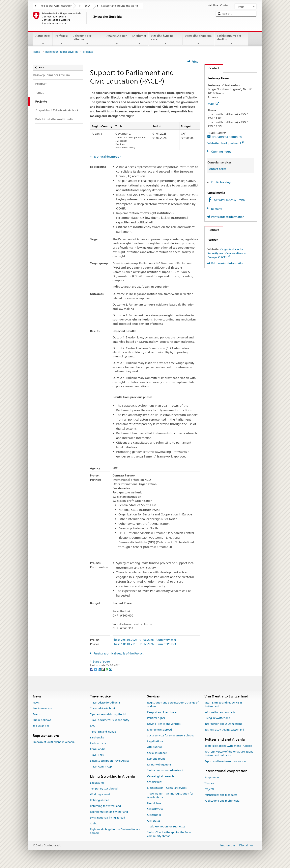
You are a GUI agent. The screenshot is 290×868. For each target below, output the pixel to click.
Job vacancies (41, 726)
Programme (212, 777)
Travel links (97, 755)
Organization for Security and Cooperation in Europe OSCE (227, 253)
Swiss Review (155, 809)
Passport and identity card (163, 712)
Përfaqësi (61, 40)
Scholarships (155, 782)
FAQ (93, 726)
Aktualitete (43, 40)
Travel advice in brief (103, 708)
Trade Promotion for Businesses (166, 827)
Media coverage (42, 708)
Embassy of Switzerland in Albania (54, 742)
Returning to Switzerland (105, 806)
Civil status (154, 821)
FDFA (87, 6)
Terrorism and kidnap (103, 732)
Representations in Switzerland (109, 812)
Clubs (93, 824)
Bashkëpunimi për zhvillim (231, 40)
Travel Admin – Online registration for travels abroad (170, 796)
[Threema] (103, 669)
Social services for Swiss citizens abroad (171, 736)
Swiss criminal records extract (165, 770)
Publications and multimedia (222, 801)
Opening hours (221, 152)
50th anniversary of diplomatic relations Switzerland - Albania (229, 754)
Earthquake (97, 738)
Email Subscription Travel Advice (110, 761)
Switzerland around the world (120, 6)
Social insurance (157, 753)
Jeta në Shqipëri (117, 40)
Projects (209, 789)
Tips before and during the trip (109, 714)
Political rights (156, 718)
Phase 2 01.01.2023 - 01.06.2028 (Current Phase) (144, 640)
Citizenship (154, 815)
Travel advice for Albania (105, 703)
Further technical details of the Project (118, 653)
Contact (212, 68)
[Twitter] (96, 669)
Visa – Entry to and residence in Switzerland (223, 705)
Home (36, 52)
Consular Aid (98, 749)
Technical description (107, 157)
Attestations (155, 747)
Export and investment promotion (225, 761)
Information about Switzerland (223, 724)
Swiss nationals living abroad (108, 818)
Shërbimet (139, 40)
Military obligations (159, 765)
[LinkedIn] (100, 669)
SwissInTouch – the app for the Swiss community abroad (169, 834)
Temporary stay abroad (104, 789)
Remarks (216, 209)
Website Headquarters (225, 143)
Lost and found (156, 759)
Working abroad (100, 794)
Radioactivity (98, 743)
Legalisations (155, 741)
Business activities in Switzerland (224, 730)
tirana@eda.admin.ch (227, 137)
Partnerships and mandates (221, 795)
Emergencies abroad (159, 730)
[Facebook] (92, 669)
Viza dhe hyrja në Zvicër (165, 40)
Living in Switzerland (217, 718)
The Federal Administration (56, 6)
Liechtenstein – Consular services (167, 788)
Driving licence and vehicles (164, 724)
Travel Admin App (101, 767)
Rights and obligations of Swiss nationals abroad (115, 831)
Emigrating (97, 783)
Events (37, 714)
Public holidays (221, 182)
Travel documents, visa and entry (110, 720)
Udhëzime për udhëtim (87, 40)
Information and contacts (220, 712)
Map (213, 104)
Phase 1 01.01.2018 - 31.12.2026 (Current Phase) (144, 644)
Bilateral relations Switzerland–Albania (228, 746)
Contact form (217, 169)
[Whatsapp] (107, 669)
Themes (209, 783)
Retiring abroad (100, 800)
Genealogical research (161, 776)
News (36, 703)
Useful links (154, 803)
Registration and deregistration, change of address (173, 705)
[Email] (111, 669)
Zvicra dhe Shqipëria (198, 40)
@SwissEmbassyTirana (229, 200)
